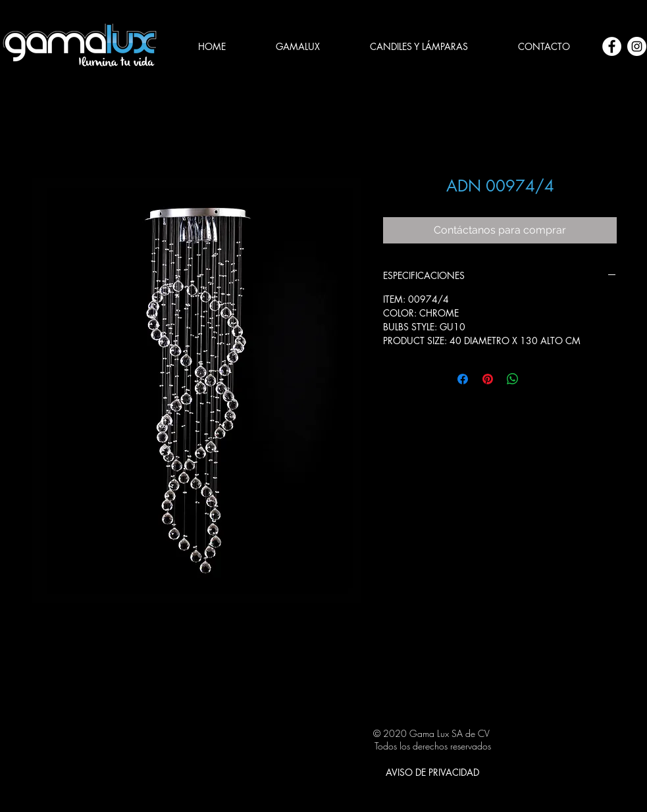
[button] (419, 47)
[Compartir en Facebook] (463, 379)
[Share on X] (538, 379)
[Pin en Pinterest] (488, 379)
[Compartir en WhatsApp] (513, 379)
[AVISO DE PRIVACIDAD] (432, 772)
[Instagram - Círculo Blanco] (637, 46)
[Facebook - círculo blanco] (612, 46)
